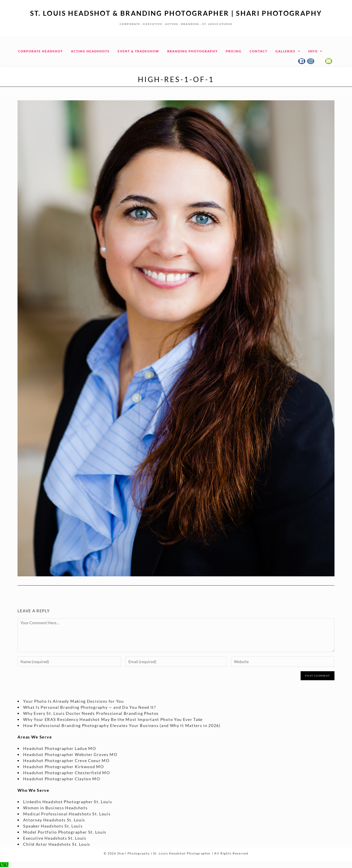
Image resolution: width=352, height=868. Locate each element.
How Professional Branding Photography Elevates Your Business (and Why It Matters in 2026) (122, 726)
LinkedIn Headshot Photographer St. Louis (68, 802)
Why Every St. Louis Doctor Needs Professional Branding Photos (91, 714)
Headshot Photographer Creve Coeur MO (66, 761)
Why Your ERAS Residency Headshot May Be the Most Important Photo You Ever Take (113, 720)
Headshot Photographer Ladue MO (59, 749)
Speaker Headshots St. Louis (53, 826)
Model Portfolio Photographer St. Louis (65, 832)
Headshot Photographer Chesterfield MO (66, 773)
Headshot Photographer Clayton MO (62, 779)
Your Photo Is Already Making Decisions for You (73, 701)
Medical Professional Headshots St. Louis (67, 814)
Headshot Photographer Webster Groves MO (70, 755)
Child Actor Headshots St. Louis (57, 844)
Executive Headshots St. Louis (55, 838)
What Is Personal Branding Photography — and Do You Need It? (89, 707)
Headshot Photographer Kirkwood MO (63, 767)
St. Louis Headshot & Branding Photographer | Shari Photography (176, 13)
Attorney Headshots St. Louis (54, 820)
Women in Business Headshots (55, 808)
